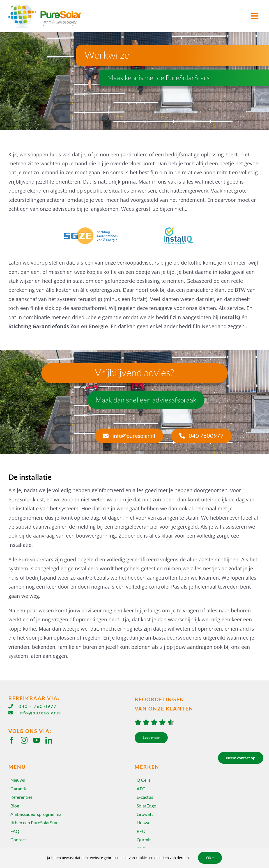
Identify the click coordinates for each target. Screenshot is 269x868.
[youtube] (36, 740)
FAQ (15, 831)
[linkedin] (49, 740)
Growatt (145, 814)
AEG (141, 789)
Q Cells (144, 780)
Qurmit (144, 840)
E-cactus (145, 797)
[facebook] (12, 740)
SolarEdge (146, 806)
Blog (15, 806)
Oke (210, 858)
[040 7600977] (201, 436)
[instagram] (24, 740)
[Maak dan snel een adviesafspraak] (146, 400)
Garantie (19, 789)
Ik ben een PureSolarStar (34, 822)
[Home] (72, 16)
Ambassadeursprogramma (36, 814)
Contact (18, 840)
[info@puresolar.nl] (129, 436)
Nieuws (18, 780)
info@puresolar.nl (40, 713)
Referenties (21, 797)
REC (141, 831)
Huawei (144, 822)
